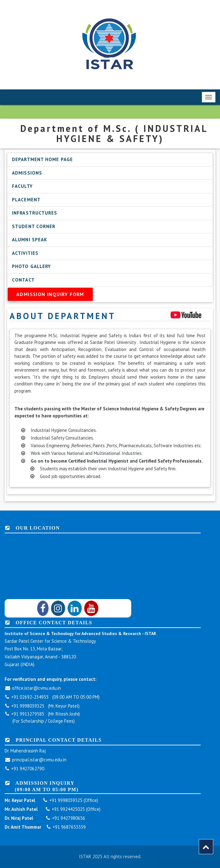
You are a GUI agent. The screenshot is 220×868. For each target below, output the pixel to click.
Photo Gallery (31, 266)
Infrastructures (35, 213)
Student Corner (34, 226)
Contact (23, 280)
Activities (25, 253)
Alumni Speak (29, 240)
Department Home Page (42, 159)
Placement (26, 200)
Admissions (27, 173)
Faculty (22, 186)
